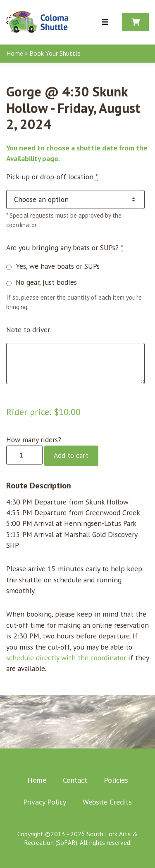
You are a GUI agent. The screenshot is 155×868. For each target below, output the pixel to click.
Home (15, 53)
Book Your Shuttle (55, 53)
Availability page (32, 158)
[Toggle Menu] (105, 22)
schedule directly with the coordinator (66, 658)
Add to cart (71, 455)
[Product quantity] (24, 455)
